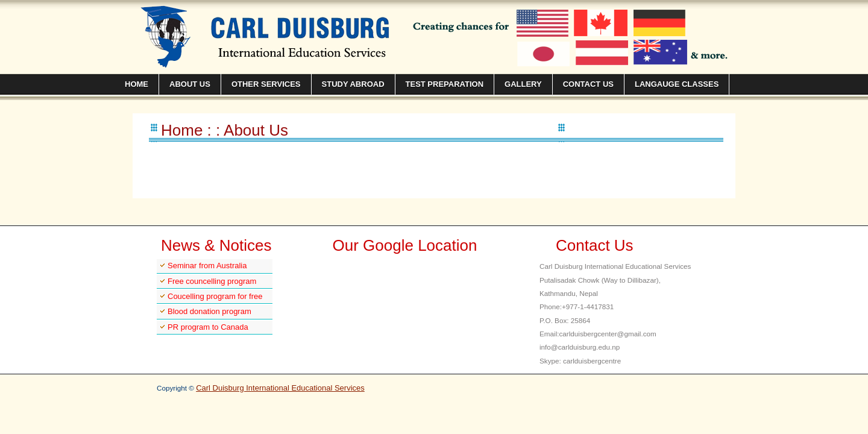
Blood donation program (209, 311)
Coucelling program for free (215, 296)
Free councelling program (212, 281)
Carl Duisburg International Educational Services (280, 388)
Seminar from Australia (207, 266)
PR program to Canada (208, 327)
